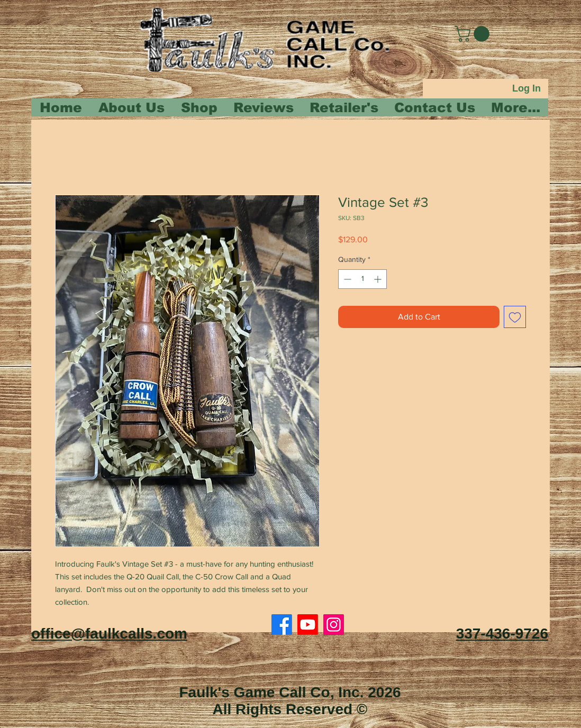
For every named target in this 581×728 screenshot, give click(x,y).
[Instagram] (334, 625)
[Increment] (379, 279)
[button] (474, 34)
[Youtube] (308, 625)
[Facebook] (282, 625)
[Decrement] (346, 279)
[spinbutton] (362, 279)
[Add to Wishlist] (515, 317)
